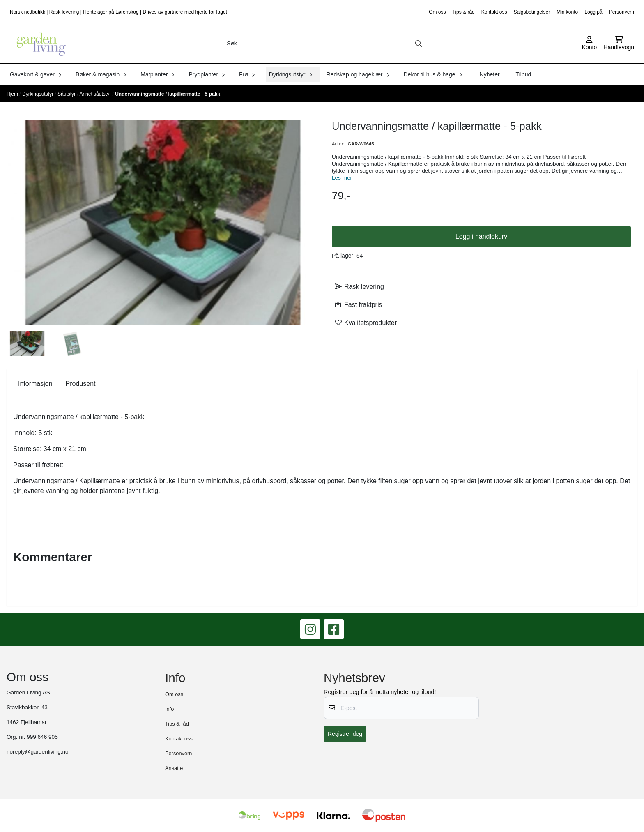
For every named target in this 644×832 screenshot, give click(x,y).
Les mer (342, 178)
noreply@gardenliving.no (38, 752)
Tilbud (524, 74)
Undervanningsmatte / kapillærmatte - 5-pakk (168, 94)
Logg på (593, 12)
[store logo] (39, 44)
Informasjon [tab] (35, 384)
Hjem (13, 94)
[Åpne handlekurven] (619, 44)
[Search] (419, 44)
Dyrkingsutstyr (38, 94)
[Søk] (324, 44)
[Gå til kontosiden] (590, 44)
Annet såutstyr (96, 94)
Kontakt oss (494, 12)
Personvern (622, 12)
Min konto (567, 12)
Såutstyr (67, 94)
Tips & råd (464, 12)
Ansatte (174, 768)
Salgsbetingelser (532, 12)
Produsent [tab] (81, 384)
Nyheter (490, 74)
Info (169, 709)
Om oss (437, 12)
